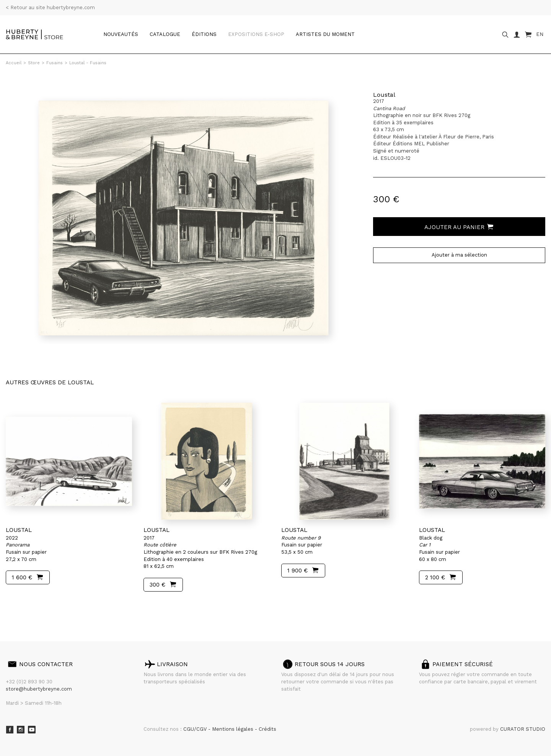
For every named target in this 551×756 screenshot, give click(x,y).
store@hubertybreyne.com (39, 689)
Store (34, 63)
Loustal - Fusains (88, 63)
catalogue (165, 34)
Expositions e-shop (256, 34)
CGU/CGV (196, 729)
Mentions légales (233, 729)
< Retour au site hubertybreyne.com (50, 7)
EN (540, 34)
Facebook (10, 730)
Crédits (267, 729)
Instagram (21, 730)
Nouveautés (121, 34)
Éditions (204, 34)
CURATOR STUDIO (523, 729)
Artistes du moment (325, 34)
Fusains (55, 63)
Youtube (32, 730)
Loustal (384, 95)
